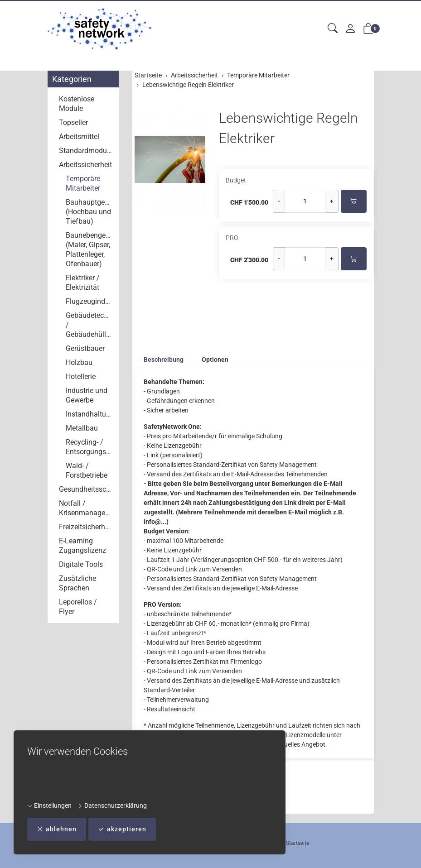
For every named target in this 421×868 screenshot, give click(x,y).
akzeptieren (122, 829)
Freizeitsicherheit (86, 527)
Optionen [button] (215, 360)
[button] (333, 29)
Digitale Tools (81, 564)
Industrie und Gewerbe (87, 395)
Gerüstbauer (85, 348)
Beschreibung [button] (164, 360)
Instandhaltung (90, 414)
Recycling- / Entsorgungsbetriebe (90, 447)
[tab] (159, 360)
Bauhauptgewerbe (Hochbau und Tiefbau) (90, 212)
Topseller (73, 122)
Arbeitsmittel (79, 137)
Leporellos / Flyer (78, 607)
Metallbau (82, 428)
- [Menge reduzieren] (279, 201)
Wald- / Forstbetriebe (87, 470)
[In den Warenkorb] (354, 201)
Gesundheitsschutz (87, 489)
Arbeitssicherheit (85, 165)
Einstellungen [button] (49, 806)
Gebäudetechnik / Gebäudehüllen (90, 325)
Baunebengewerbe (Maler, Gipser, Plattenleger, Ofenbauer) (90, 249)
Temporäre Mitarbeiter (83, 183)
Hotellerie (81, 376)
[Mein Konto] (350, 29)
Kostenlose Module (77, 104)
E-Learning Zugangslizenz (82, 546)
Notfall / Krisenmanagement (87, 508)
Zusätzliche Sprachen (77, 583)
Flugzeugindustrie (90, 301)
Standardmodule (86, 151)
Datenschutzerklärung (112, 806)
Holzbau (79, 362)
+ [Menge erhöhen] (332, 201)
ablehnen (57, 829)
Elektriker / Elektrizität (83, 283)
